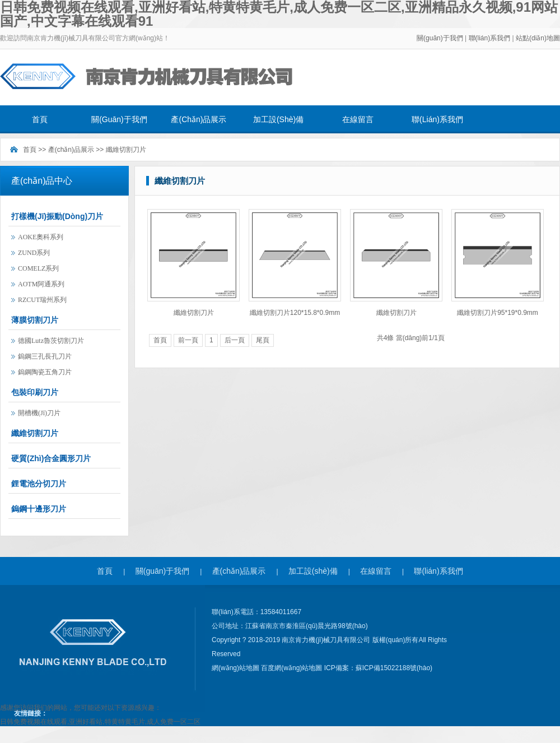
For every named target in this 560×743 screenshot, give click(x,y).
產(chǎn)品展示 (199, 119)
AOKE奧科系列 (41, 237)
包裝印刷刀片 (35, 392)
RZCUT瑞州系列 (42, 300)
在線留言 (358, 119)
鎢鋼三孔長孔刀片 (45, 356)
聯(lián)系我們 (491, 38)
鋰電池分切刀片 (39, 484)
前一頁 (188, 340)
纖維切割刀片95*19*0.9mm (498, 313)
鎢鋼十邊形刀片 (39, 509)
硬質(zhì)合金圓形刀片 (51, 458)
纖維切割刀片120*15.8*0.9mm (295, 313)
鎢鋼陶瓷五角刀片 (45, 372)
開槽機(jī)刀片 (39, 413)
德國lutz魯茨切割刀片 (51, 341)
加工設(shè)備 (278, 119)
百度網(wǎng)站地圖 (292, 668)
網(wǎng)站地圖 (236, 668)
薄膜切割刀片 (35, 320)
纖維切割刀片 (126, 150)
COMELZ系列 (38, 268)
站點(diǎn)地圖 (538, 38)
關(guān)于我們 (440, 38)
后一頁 (235, 340)
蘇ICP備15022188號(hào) (394, 668)
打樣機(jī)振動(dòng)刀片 (57, 216)
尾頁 (263, 340)
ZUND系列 (34, 253)
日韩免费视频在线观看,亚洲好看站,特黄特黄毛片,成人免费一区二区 (100, 722)
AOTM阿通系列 (41, 284)
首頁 (40, 119)
